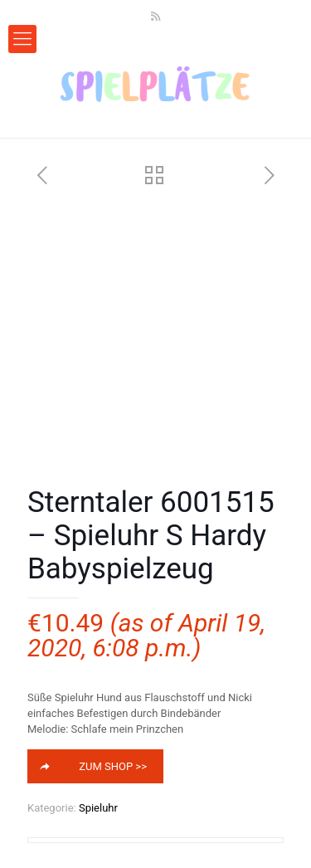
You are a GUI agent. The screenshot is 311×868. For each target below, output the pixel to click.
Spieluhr (98, 808)
